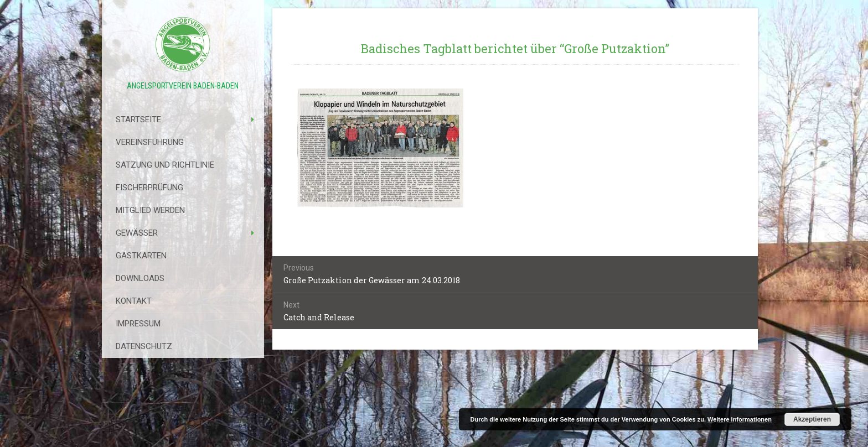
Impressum (138, 324)
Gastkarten (141, 256)
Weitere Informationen (740, 419)
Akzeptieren (812, 419)
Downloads (140, 278)
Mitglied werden (150, 210)
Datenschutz (144, 346)
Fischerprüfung (149, 188)
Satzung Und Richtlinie (165, 165)
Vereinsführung (150, 142)
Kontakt (134, 301)
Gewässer (137, 233)
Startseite (138, 119)
